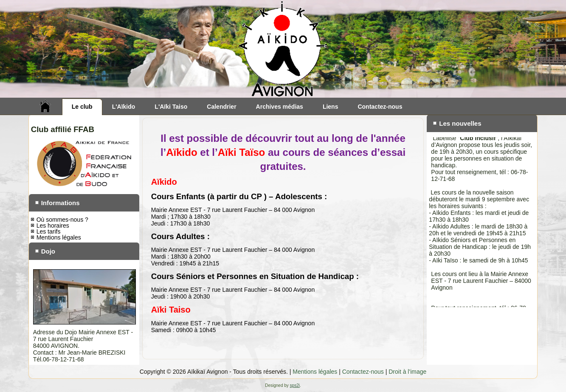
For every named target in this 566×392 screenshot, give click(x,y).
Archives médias (280, 107)
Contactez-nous (380, 107)
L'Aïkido (124, 107)
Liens (331, 107)
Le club (82, 107)
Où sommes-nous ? (62, 220)
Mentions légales (59, 237)
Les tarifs (49, 231)
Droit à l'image (407, 372)
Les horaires (53, 226)
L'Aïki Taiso (171, 107)
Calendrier (221, 107)
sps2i (295, 385)
